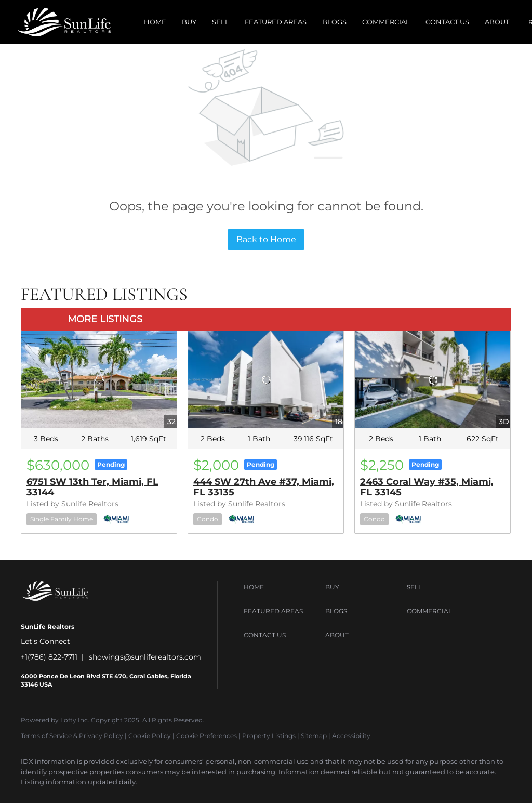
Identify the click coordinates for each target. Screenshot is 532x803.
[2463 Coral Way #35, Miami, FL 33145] (433, 380)
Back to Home (266, 239)
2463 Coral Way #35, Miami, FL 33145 (427, 487)
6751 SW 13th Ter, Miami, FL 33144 (92, 487)
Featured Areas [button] (276, 22)
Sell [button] (221, 22)
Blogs (334, 22)
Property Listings (269, 736)
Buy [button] (189, 22)
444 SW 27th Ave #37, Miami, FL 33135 (264, 487)
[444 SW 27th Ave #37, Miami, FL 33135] (266, 380)
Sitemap (314, 736)
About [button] (497, 22)
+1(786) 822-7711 (49, 657)
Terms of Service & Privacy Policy (72, 736)
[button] (282, 587)
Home (155, 22)
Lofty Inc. (75, 720)
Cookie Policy (150, 736)
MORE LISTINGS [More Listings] (105, 319)
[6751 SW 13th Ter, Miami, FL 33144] (99, 380)
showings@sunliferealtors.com (145, 657)
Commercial (386, 22)
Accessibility (351, 736)
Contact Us (447, 22)
